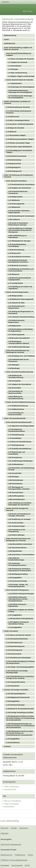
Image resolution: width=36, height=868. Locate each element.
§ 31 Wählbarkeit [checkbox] (14, 200)
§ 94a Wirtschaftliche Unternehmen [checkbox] (20, 544)
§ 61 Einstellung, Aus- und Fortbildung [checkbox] (22, 356)
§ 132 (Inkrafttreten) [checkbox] (13, 743)
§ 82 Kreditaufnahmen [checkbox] (16, 464)
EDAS (27, 865)
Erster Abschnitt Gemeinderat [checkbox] (16, 181)
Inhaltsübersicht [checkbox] (10, 43)
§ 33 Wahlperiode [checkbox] (14, 207)
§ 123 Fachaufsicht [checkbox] (13, 686)
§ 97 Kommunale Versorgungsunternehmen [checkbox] (17, 564)
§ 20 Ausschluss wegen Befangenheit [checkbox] (19, 147)
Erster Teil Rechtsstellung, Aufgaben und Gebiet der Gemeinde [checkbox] (18, 48)
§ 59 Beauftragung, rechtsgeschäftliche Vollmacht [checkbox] (19, 342)
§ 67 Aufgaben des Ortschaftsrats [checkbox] (20, 384)
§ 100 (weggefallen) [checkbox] (15, 578)
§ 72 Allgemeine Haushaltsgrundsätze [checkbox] (21, 426)
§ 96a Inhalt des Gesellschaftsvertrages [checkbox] (16, 559)
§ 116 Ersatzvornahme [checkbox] (14, 654)
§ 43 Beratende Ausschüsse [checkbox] (18, 266)
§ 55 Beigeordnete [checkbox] (15, 326)
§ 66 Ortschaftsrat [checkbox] (15, 381)
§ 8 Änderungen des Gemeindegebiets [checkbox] (21, 87)
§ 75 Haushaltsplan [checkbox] (15, 438)
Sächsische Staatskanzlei (11, 845)
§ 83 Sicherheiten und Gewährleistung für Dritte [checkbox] (21, 469)
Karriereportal (17, 865)
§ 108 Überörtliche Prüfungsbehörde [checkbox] (21, 619)
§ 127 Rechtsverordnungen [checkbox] (16, 705)
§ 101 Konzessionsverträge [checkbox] (18, 581)
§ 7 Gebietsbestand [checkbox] (15, 83)
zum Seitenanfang (9, 821)
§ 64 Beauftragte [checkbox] (14, 368)
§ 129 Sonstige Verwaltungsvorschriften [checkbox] (20, 712)
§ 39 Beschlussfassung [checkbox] (16, 250)
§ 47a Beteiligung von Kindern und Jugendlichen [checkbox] (20, 288)
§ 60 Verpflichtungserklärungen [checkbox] (19, 347)
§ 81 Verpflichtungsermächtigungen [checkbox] (21, 461)
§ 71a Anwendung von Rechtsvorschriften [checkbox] (16, 414)
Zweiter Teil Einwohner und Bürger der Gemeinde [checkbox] (17, 102)
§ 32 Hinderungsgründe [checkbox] (16, 204)
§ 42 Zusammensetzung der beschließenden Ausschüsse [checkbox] (18, 261)
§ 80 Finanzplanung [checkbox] (15, 457)
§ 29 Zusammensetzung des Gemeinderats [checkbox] (18, 192)
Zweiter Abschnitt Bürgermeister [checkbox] (17, 292)
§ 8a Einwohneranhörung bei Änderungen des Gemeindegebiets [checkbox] (20, 91)
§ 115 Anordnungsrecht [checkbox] (14, 650)
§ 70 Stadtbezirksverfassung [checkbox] (18, 406)
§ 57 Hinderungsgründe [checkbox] (16, 335)
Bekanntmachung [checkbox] (10, 35)
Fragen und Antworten (11, 804)
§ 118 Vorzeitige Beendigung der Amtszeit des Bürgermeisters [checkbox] (20, 662)
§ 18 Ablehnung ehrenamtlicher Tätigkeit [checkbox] (20, 139)
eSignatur (5, 833)
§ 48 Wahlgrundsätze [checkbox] (16, 296)
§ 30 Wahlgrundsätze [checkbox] (16, 197)
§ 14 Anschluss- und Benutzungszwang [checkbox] (20, 124)
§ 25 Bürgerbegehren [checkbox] (13, 167)
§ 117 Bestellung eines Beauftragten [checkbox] (19, 658)
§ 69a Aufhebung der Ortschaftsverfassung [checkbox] (16, 398)
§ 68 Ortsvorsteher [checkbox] (15, 388)
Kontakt (14, 828)
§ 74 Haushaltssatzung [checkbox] (16, 435)
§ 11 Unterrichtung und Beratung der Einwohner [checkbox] (19, 112)
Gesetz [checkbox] (6, 39)
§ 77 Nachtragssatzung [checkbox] (16, 445)
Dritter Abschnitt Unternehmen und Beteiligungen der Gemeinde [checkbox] (18, 540)
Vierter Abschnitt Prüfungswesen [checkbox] (18, 590)
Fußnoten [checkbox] (7, 746)
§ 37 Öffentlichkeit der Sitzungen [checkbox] (20, 241)
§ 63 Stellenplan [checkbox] (14, 365)
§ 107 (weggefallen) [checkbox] (15, 615)
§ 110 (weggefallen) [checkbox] (15, 627)
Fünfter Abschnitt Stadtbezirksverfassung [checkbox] (20, 402)
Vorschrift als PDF (9, 790)
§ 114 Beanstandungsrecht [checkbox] (15, 646)
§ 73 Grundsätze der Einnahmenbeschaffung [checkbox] (17, 430)
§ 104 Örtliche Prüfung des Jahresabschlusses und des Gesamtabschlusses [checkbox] (18, 599)
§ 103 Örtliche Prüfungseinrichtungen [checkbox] (21, 594)
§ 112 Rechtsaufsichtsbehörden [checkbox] (17, 639)
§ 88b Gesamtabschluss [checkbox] (17, 499)
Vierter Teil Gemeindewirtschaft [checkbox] (15, 418)
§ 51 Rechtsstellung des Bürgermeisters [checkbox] (17, 307)
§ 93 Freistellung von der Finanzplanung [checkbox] (17, 531)
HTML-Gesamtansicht (11, 787)
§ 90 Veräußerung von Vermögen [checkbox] (20, 519)
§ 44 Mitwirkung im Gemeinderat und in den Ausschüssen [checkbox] (21, 270)
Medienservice (7, 855)
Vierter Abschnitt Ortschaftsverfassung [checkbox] (20, 372)
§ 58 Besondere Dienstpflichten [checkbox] (19, 338)
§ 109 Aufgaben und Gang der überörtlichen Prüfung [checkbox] (19, 623)
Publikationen (20, 855)
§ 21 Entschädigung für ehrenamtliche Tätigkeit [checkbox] (19, 151)
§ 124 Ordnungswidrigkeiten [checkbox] (16, 694)
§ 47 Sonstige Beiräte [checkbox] (16, 283)
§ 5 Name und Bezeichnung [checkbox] (18, 73)
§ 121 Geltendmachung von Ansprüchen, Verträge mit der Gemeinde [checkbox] (20, 677)
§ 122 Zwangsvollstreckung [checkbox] (16, 682)
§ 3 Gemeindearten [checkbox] (15, 66)
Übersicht (5, 828)
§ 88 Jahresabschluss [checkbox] (16, 492)
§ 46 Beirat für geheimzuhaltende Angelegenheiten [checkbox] (20, 279)
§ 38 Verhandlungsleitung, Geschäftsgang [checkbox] (17, 245)
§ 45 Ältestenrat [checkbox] (14, 274)
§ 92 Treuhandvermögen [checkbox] (17, 526)
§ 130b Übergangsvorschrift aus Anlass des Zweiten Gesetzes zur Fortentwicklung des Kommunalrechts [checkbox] (20, 733)
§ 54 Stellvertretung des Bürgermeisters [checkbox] (17, 321)
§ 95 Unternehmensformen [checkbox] (17, 548)
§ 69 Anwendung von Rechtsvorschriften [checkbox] (16, 392)
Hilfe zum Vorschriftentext (12, 801)
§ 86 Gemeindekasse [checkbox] (15, 484)
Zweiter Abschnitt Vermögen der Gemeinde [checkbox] (17, 509)
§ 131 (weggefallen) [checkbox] (13, 739)
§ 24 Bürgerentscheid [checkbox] (14, 164)
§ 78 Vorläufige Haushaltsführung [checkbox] (20, 449)
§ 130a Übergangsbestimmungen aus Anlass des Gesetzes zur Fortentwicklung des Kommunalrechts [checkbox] (20, 726)
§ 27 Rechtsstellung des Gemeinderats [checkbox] (22, 184)
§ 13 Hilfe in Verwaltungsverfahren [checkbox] (18, 120)
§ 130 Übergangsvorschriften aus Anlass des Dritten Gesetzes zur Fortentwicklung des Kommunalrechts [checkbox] (20, 718)
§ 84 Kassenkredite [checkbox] (15, 473)
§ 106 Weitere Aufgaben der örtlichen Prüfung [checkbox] (21, 611)
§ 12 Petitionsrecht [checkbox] (13, 117)
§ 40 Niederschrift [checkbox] (14, 253)
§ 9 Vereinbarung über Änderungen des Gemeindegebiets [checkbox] (20, 97)
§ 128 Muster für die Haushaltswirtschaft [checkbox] (20, 709)
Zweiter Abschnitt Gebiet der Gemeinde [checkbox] (20, 80)
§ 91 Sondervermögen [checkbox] (16, 523)
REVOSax (28, 11)
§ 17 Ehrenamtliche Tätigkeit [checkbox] (16, 135)
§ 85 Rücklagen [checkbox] (14, 477)
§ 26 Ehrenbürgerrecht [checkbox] (14, 171)
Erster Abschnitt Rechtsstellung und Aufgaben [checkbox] (19, 54)
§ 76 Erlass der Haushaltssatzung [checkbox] (20, 442)
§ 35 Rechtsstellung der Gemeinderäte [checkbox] (21, 216)
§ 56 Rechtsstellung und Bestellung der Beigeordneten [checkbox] (20, 330)
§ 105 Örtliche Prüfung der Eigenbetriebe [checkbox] (17, 605)
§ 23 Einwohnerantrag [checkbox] (14, 160)
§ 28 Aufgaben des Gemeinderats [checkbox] (20, 188)
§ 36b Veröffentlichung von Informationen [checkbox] (18, 236)
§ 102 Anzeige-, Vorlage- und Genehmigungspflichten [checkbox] (18, 585)
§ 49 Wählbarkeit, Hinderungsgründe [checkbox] (21, 299)
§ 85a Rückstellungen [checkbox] (16, 480)
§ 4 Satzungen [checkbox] (13, 69)
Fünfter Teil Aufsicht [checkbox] (11, 631)
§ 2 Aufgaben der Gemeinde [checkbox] (18, 62)
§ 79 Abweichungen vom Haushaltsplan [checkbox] (17, 453)
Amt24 (30, 855)
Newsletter (5, 865)
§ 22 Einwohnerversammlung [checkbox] (16, 156)
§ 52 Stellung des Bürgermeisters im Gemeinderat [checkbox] (21, 312)
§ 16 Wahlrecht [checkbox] (11, 132)
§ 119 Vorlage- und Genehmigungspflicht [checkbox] (20, 667)
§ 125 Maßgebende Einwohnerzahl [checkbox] (18, 697)
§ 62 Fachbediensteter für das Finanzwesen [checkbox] (19, 360)
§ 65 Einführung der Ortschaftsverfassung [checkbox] (16, 376)
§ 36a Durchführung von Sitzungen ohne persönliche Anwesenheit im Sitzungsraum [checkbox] (20, 230)
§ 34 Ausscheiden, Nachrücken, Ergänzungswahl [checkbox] (19, 212)
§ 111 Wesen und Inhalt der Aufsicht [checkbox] (19, 635)
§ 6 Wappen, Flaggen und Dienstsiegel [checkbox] (21, 76)
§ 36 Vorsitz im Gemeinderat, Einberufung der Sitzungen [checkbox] (18, 224)
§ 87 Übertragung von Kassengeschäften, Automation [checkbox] (19, 488)
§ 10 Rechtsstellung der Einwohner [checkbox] (18, 107)
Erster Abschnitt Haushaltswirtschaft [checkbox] (19, 422)
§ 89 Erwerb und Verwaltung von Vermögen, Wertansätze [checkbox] (19, 515)
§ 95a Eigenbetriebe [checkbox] (15, 551)
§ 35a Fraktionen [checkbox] (14, 220)
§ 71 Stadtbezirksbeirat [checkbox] (16, 409)
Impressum (24, 828)
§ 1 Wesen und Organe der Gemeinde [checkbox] (21, 59)
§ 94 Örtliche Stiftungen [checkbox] (16, 535)
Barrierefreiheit (8, 807)
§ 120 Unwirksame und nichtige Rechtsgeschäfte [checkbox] (17, 672)
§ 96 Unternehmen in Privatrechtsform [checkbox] (21, 555)
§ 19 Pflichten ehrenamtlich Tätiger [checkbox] (18, 143)
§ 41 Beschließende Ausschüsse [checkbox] (19, 257)
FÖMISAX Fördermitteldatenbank (14, 860)
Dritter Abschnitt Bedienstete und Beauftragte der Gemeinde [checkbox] (18, 351)
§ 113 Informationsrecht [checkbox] (14, 643)
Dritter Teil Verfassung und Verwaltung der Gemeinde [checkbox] (19, 176)
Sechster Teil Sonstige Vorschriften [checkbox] (16, 690)
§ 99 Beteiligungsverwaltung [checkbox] (18, 574)
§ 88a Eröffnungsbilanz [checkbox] (16, 496)
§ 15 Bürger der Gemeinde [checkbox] (15, 128)
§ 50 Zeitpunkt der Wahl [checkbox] (16, 303)
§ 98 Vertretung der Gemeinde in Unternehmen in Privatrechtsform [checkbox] (20, 570)
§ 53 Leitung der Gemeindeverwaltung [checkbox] (21, 317)
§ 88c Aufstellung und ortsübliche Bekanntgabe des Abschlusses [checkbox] (20, 504)
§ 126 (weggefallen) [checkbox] (13, 701)
